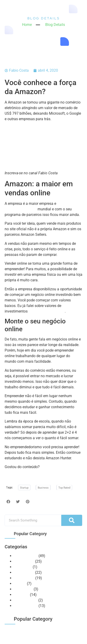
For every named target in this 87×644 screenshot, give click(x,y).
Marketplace (24, 572)
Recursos (21, 595)
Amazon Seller (26, 556)
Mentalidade (24, 578)
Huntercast (23, 567)
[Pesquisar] (72, 520)
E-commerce (24, 561)
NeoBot (20, 584)
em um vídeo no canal (47, 311)
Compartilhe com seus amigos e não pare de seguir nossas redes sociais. (41, 472)
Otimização (23, 589)
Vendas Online (26, 606)
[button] (8, 502)
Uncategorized (26, 600)
